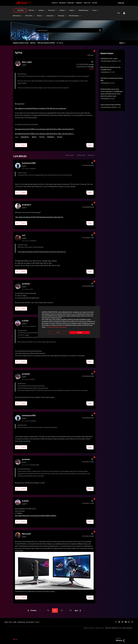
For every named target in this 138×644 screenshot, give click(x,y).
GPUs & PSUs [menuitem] (29, 16)
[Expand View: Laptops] (75, 10)
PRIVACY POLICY (100, 628)
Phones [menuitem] (95, 10)
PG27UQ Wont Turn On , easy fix (109, 59)
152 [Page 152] (62, 610)
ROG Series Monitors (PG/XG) (46, 43)
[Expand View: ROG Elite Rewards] (80, 16)
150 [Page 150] (48, 610)
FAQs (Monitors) (105, 72)
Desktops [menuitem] (62, 10)
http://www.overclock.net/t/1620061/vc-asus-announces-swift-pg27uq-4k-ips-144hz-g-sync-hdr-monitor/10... (45, 129)
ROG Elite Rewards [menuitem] (74, 16)
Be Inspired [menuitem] (21, 10)
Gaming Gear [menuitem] (50, 16)
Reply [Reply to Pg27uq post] (90, 145)
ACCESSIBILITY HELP (33, 622)
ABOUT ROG (8, 622)
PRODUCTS (55, 3)
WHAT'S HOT (87, 3)
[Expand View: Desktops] (66, 10)
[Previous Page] (32, 611)
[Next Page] (78, 611)
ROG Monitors (51, 137)
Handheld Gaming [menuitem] (83, 10)
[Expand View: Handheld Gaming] (89, 10)
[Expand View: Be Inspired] (26, 10)
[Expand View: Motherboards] (22, 16)
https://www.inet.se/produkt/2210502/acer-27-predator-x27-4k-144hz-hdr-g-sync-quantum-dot (40, 108)
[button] (17, 145)
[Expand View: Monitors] (43, 16)
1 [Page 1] (40, 610)
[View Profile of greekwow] (26, 284)
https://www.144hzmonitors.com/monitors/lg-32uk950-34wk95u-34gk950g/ (36, 516)
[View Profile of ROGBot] (92, 69)
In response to (30, 169)
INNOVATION (62, 3)
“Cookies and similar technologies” (56, 327)
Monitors (33, 43)
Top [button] (16, 639)
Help (119, 13)
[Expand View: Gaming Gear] (55, 16)
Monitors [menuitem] (40, 16)
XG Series (60, 137)
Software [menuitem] (41, 10)
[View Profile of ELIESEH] (25, 321)
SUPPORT (95, 3)
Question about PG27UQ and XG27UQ (111, 105)
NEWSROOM (21, 622)
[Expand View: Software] (45, 10)
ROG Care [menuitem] (31, 10)
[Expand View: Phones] (98, 10)
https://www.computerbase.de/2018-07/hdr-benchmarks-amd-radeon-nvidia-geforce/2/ (39, 217)
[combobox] (69, 30)
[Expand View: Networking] (66, 16)
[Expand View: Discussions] (56, 10)
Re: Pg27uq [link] (60, 43)
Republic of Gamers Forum (21, 43)
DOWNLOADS (71, 3)
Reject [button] (58, 333)
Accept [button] (80, 333)
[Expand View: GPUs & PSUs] (34, 16)
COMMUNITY (79, 3)
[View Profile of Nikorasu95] (26, 534)
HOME (15, 622)
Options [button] (122, 43)
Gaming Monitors (25, 137)
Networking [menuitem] (61, 16)
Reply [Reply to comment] (90, 193)
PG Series (42, 137)
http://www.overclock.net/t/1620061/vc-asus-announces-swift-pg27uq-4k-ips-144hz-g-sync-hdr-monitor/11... (45, 134)
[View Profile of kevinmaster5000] (29, 163)
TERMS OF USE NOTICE (89, 628)
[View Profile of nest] (24, 235)
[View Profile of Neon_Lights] (27, 62)
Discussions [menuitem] (52, 10)
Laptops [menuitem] (72, 10)
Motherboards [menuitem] (17, 16)
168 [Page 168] (70, 610)
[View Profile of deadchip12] (26, 205)
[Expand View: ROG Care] (35, 10)
